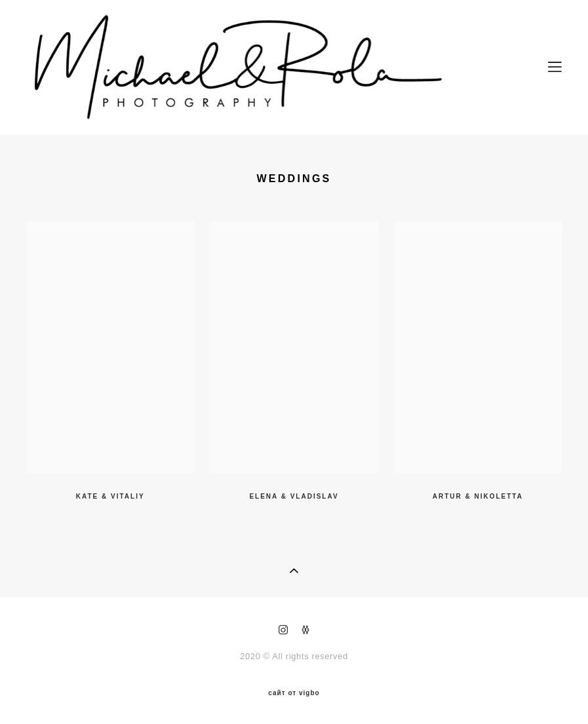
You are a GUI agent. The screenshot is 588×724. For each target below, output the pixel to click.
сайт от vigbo (294, 693)
